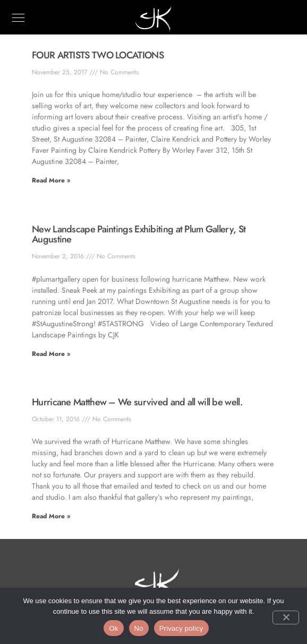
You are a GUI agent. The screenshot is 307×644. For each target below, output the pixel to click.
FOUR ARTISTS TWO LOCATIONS (98, 55)
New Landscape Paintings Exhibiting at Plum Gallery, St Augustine (139, 234)
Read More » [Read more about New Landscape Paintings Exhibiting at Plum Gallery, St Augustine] (51, 354)
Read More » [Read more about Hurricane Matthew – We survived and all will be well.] (51, 516)
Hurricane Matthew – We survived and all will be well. (137, 402)
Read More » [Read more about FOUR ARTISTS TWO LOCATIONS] (51, 180)
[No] (286, 617)
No (139, 628)
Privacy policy (181, 628)
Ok (113, 628)
